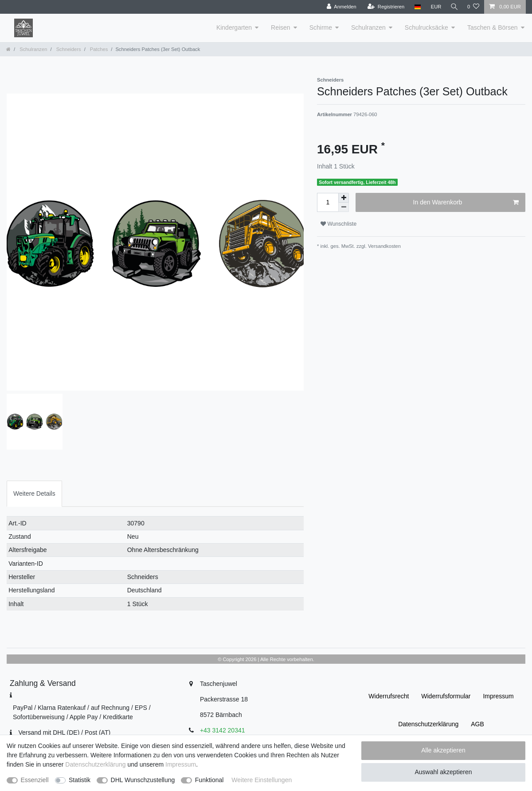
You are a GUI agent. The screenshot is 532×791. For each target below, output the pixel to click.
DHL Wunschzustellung (143, 780)
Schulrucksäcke (426, 27)
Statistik (80, 780)
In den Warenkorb (466, 203)
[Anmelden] (340, 7)
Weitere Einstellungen (262, 780)
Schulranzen (368, 27)
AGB (477, 724)
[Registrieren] (384, 7)
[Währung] (434, 7)
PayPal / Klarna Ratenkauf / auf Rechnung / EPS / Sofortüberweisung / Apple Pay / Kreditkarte (82, 712)
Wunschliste (338, 224)
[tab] (34, 494)
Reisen (281, 27)
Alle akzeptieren (443, 750)
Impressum (498, 696)
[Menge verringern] (344, 207)
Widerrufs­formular (446, 696)
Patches (98, 49)
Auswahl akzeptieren (443, 772)
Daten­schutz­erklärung (428, 724)
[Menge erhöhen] (344, 198)
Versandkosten (384, 246)
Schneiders (68, 49)
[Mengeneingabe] (328, 202)
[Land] (416, 7)
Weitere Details (34, 493)
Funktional (209, 780)
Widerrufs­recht (389, 696)
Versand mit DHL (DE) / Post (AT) (64, 732)
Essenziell (35, 780)
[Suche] (454, 7)
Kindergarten (234, 27)
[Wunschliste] (473, 7)
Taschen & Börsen (493, 27)
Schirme (321, 27)
